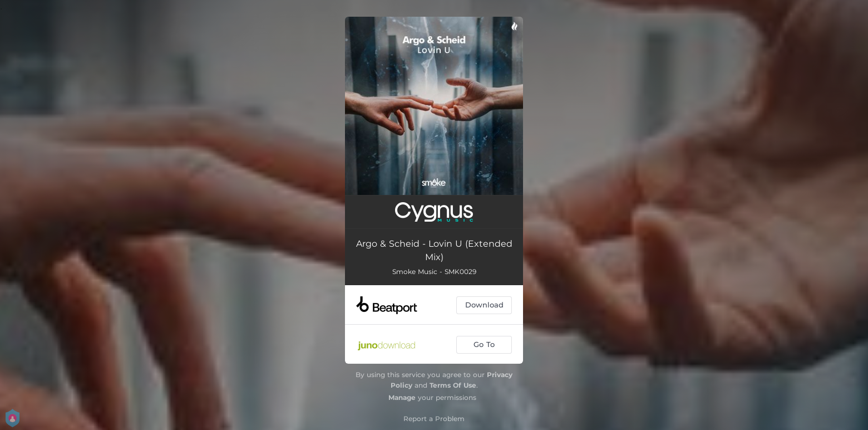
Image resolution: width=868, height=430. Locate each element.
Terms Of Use (453, 385)
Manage (402, 397)
